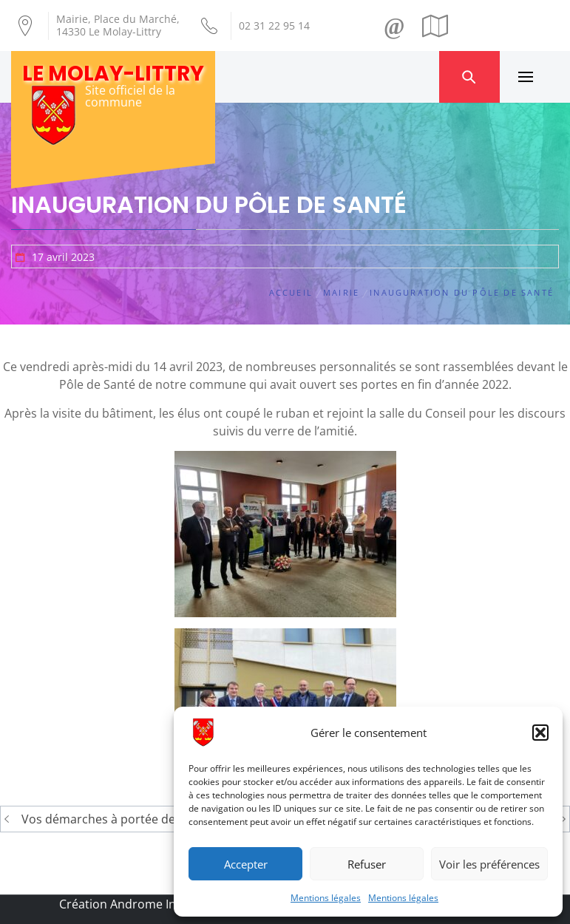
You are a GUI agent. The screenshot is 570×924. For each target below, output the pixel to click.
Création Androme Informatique (149, 904)
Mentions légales (326, 898)
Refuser (367, 864)
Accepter (246, 864)
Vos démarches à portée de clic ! (112, 819)
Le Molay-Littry (113, 74)
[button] (540, 733)
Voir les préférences (489, 864)
